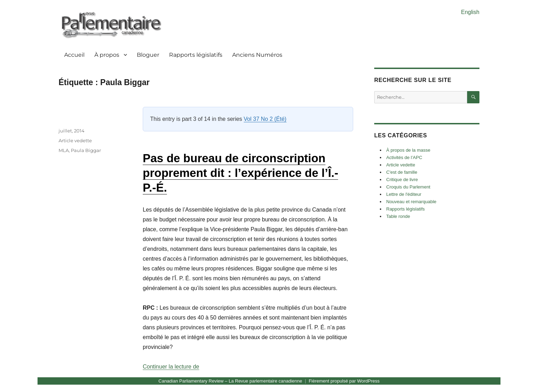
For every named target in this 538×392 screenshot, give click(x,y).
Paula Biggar (86, 150)
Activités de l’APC (404, 157)
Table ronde (398, 216)
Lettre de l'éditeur (404, 194)
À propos (107, 55)
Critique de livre (402, 180)
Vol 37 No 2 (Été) (265, 119)
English (470, 12)
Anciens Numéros (257, 55)
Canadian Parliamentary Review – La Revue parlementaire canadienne (230, 381)
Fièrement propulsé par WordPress (344, 381)
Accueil (74, 55)
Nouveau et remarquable (411, 202)
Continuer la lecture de (171, 367)
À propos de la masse (408, 150)
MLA (64, 150)
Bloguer (148, 55)
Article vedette (75, 140)
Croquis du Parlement (408, 187)
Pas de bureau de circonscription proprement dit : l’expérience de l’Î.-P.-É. (240, 173)
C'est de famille (402, 172)
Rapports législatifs (196, 55)
